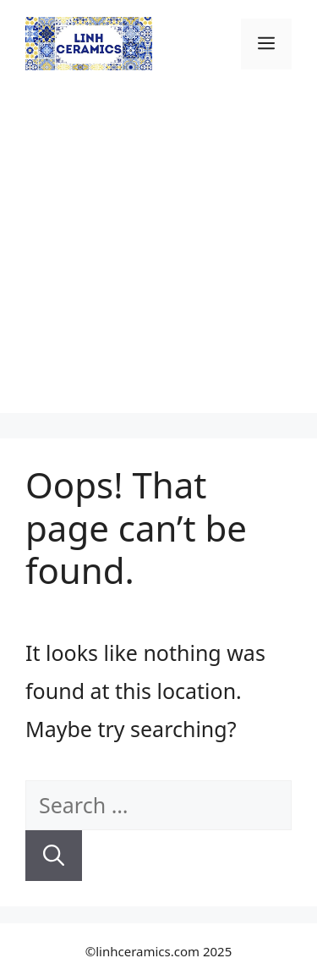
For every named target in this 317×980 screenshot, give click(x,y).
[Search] (54, 856)
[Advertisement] (158, 254)
